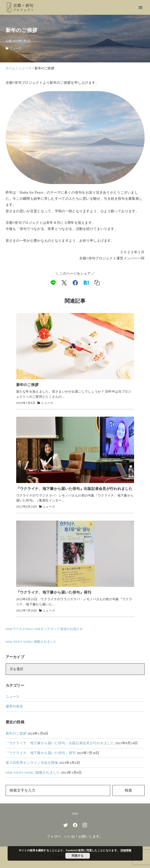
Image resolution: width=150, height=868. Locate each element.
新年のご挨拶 (16, 733)
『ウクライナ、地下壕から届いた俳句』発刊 (41, 753)
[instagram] (85, 825)
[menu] (141, 7)
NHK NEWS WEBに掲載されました (33, 773)
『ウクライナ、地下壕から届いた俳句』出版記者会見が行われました (60, 743)
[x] (64, 283)
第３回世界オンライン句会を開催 (32, 763)
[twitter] (66, 825)
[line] (53, 283)
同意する (78, 856)
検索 (128, 790)
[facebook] (75, 283)
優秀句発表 (14, 706)
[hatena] (86, 283)
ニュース (16, 48)
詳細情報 (126, 850)
